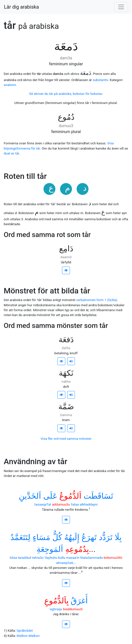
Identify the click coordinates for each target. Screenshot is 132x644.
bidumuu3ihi (113, 558)
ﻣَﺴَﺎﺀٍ (41, 537)
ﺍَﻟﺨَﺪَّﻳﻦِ (30, 496)
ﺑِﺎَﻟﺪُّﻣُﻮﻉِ (56, 601)
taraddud (24, 558)
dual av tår (11, 153)
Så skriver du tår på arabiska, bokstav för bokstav (66, 94)
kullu (62, 558)
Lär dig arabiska (21, 7)
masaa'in (73, 558)
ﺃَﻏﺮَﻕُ (79, 601)
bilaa (13, 558)
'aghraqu (56, 609)
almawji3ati (65, 563)
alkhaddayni (89, 504)
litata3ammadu (91, 558)
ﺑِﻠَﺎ (118, 537)
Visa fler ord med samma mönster (66, 439)
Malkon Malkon (28, 636)
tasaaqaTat (43, 504)
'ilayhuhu (51, 558)
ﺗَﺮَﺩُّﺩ (106, 537)
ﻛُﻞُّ (57, 537)
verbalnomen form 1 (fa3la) (97, 300)
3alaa (75, 504)
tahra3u (38, 558)
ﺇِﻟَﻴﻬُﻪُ (72, 537)
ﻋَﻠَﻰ (50, 496)
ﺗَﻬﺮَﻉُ (89, 537)
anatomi (10, 85)
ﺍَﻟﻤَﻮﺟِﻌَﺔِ (50, 549)
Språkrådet (25, 630)
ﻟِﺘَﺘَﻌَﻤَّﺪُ (20, 537)
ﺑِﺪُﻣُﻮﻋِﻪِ (77, 549)
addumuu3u (61, 504)
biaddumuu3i (73, 609)
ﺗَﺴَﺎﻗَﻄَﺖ (98, 496)
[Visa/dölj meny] (121, 7)
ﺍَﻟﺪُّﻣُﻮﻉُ (70, 496)
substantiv (100, 80)
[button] (66, 270)
